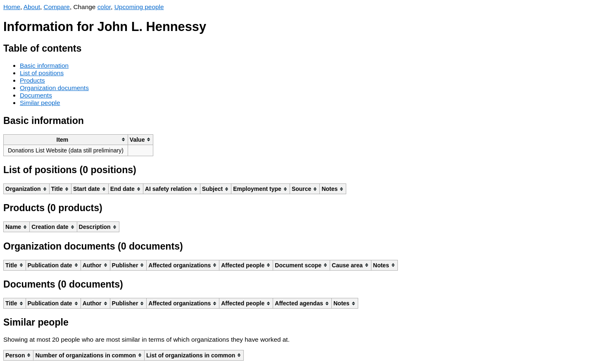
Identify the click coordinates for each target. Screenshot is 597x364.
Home (12, 7)
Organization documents (54, 88)
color (104, 7)
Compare (57, 7)
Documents (36, 95)
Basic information (44, 65)
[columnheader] (66, 139)
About (32, 7)
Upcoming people (139, 7)
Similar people (40, 103)
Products (32, 80)
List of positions (42, 73)
